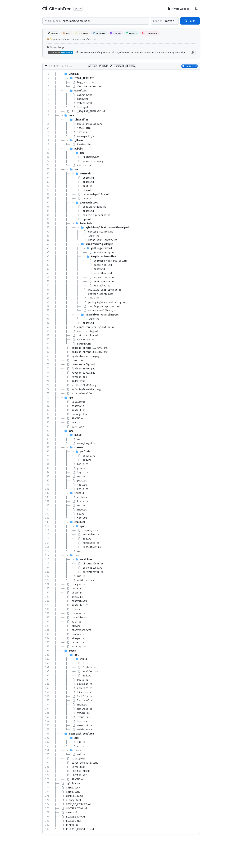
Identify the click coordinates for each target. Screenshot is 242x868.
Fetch (190, 21)
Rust (67, 33)
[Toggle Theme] (196, 9)
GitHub (53, 33)
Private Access (178, 9)
